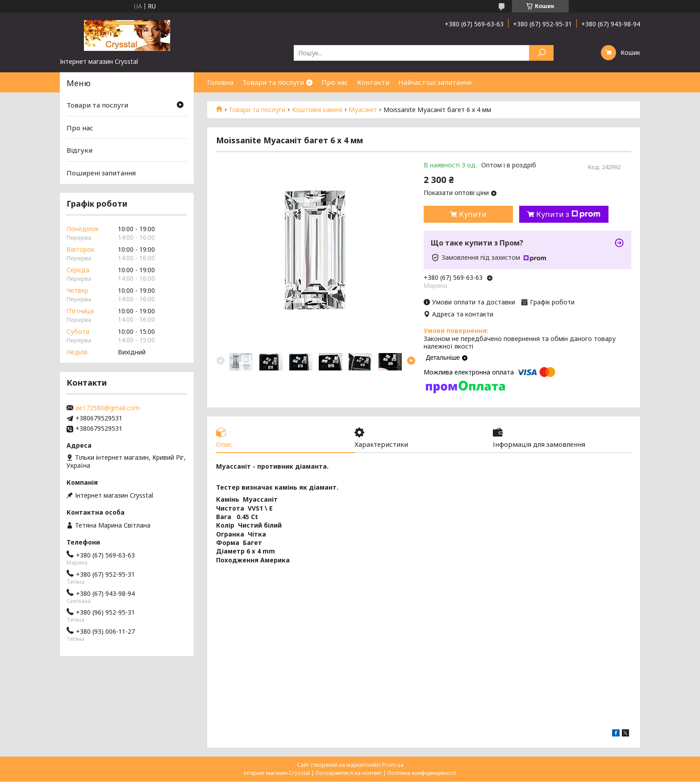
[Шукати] (541, 53)
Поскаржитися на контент (349, 773)
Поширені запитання (101, 173)
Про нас (335, 82)
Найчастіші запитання (435, 82)
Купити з (568, 214)
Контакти (373, 82)
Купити (473, 214)
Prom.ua (393, 765)
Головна (220, 82)
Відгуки (79, 150)
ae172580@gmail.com (108, 408)
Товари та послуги (273, 82)
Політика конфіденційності (422, 773)
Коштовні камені (317, 110)
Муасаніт (363, 110)
